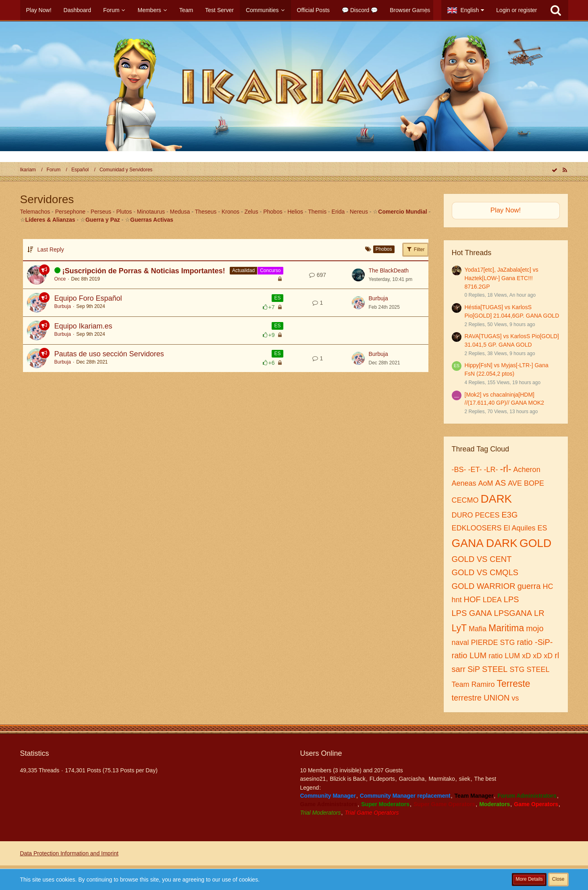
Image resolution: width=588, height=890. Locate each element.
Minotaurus (151, 212)
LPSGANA (513, 613)
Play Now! (506, 210)
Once (60, 279)
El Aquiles (520, 528)
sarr (459, 669)
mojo (535, 628)
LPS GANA (472, 613)
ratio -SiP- (535, 642)
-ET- (475, 470)
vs (515, 698)
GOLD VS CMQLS (485, 572)
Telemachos (35, 212)
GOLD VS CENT (482, 559)
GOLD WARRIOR (484, 586)
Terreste (514, 684)
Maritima (506, 628)
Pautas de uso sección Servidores (109, 354)
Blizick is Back (348, 779)
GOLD (535, 543)
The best (485, 779)
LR (539, 613)
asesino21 (313, 779)
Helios (295, 212)
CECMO (465, 500)
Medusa (180, 212)
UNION (497, 698)
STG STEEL (529, 670)
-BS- (459, 470)
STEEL (495, 669)
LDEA (492, 600)
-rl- (506, 469)
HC (548, 586)
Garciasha (412, 779)
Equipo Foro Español (88, 298)
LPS (511, 599)
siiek (465, 779)
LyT (459, 628)
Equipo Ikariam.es (83, 326)
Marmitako (442, 779)
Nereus (359, 212)
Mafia (478, 629)
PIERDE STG (493, 643)
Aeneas (464, 483)
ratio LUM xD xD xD (520, 656)
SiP (474, 669)
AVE (515, 483)
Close (558, 879)
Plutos (124, 212)
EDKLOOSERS (477, 528)
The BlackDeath (389, 270)
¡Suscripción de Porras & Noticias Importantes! (144, 271)
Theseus (206, 212)
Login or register (516, 10)
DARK (497, 499)
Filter (416, 249)
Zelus (251, 212)
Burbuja (63, 306)
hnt (457, 600)
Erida (338, 212)
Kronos (231, 212)
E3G (510, 515)
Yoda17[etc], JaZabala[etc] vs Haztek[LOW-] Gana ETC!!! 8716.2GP (502, 278)
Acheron (527, 470)
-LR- (491, 470)
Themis (317, 212)
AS (501, 483)
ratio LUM (469, 655)
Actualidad (243, 270)
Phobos (273, 212)
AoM (486, 483)
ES (277, 298)
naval (460, 643)
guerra (529, 586)
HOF (472, 599)
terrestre (467, 698)
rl (557, 655)
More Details (529, 879)
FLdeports (382, 779)
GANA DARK (485, 543)
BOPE (534, 483)
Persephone (71, 212)
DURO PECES (476, 515)
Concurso (270, 270)
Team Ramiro (473, 684)
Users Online (321, 753)
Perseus (101, 212)
